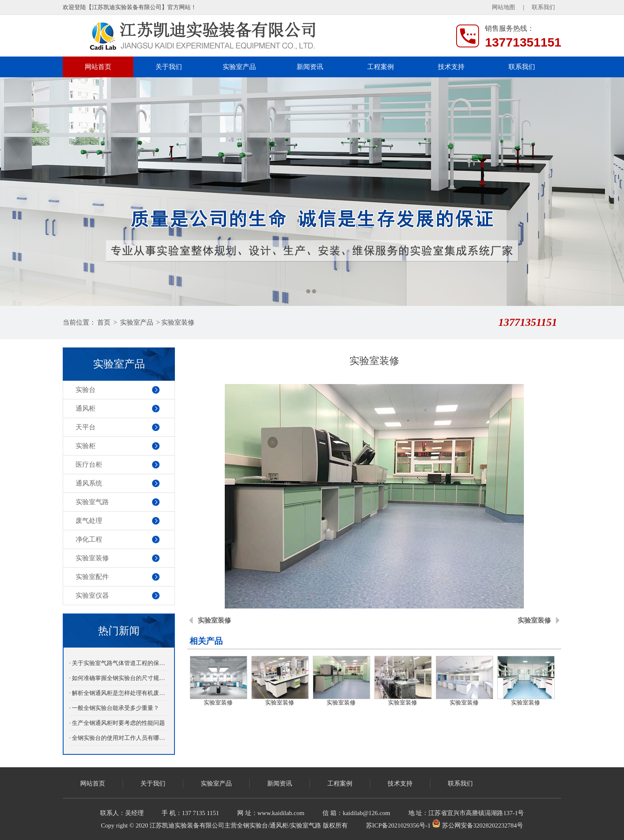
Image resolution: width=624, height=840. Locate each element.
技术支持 (451, 67)
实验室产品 (239, 67)
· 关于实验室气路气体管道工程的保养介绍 (119, 663)
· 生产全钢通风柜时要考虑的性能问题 (117, 723)
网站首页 (98, 67)
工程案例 (381, 67)
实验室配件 (92, 577)
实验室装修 (178, 322)
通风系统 (89, 483)
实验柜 (86, 446)
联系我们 (543, 7)
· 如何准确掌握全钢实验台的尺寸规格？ (119, 678)
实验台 (86, 390)
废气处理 (89, 521)
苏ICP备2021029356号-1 (398, 825)
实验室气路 (92, 502)
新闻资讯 (310, 67)
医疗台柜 (89, 464)
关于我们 (169, 67)
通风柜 (86, 408)
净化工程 (89, 539)
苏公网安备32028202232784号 (478, 825)
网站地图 (504, 7)
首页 (104, 322)
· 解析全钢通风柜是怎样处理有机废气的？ (119, 693)
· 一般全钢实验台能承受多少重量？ (114, 708)
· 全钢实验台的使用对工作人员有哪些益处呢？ (119, 738)
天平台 (86, 427)
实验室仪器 (92, 595)
